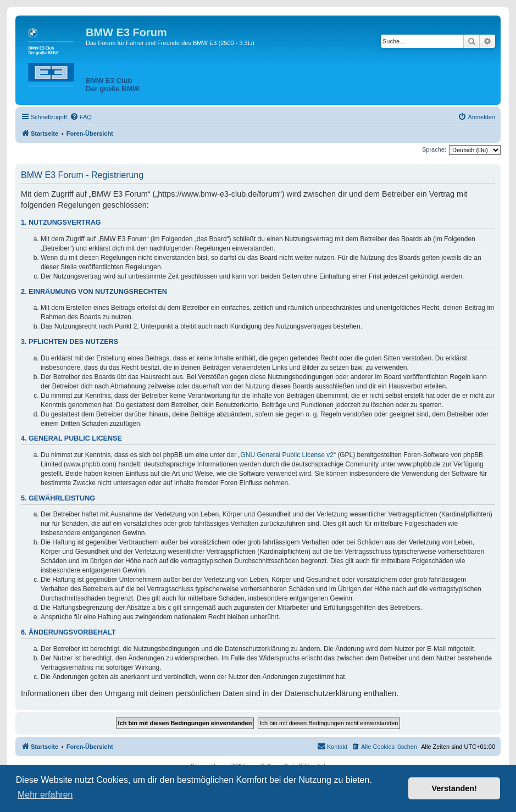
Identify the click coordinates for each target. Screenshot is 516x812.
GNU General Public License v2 (287, 455)
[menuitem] (81, 117)
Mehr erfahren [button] (45, 795)
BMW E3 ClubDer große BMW (113, 85)
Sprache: (434, 149)
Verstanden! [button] (454, 788)
